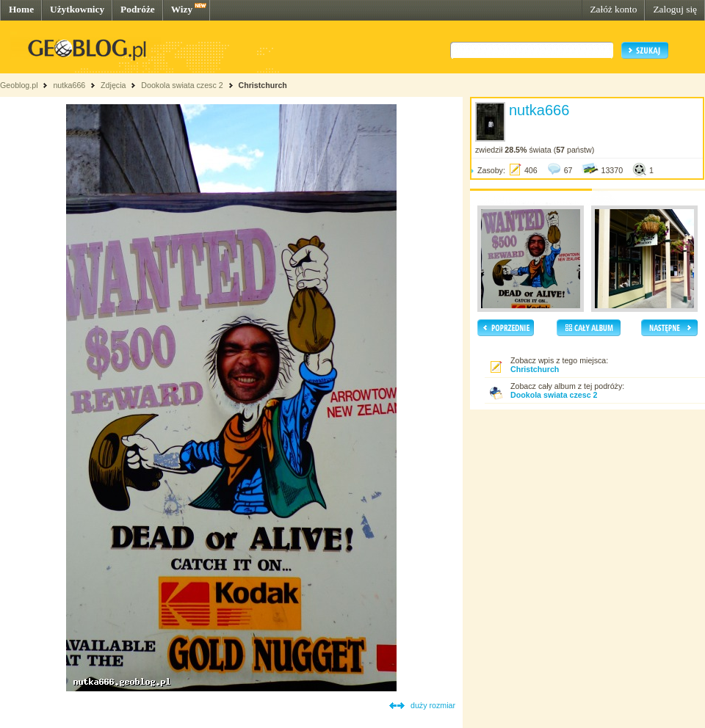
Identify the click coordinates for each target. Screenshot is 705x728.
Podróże (138, 9)
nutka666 (69, 85)
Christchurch (263, 85)
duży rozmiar (433, 705)
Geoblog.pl (19, 85)
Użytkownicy (77, 9)
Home (21, 9)
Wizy (182, 9)
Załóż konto (613, 9)
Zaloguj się (675, 9)
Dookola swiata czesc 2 (182, 85)
